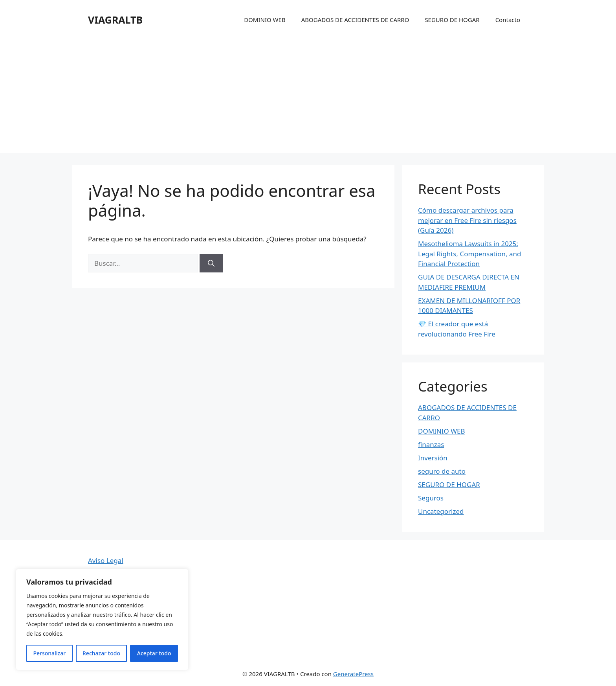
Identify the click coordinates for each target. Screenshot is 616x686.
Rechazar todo (101, 653)
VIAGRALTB (115, 20)
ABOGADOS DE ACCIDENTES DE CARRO (355, 20)
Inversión (433, 458)
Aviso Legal (106, 560)
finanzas (431, 444)
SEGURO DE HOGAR (452, 20)
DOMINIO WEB (265, 20)
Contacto (508, 20)
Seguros (431, 498)
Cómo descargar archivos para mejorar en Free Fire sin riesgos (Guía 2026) (467, 220)
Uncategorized (441, 511)
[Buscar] (211, 263)
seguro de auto (442, 471)
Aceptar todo (154, 653)
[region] (102, 620)
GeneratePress (353, 674)
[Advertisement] (308, 98)
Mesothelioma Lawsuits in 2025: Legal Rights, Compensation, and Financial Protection (469, 254)
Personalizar (49, 653)
